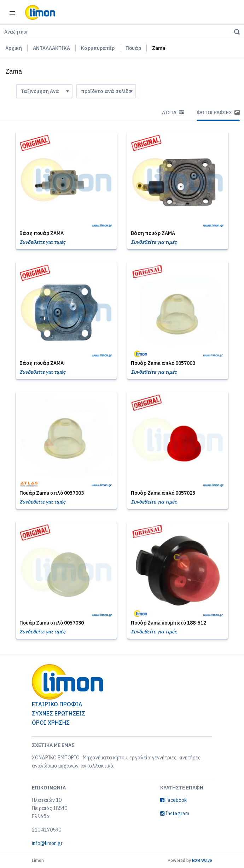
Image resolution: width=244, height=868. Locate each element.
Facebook (173, 800)
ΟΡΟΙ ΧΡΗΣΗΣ (51, 723)
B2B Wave (202, 860)
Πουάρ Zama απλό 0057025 (163, 493)
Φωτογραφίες (218, 113)
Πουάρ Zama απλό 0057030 (52, 623)
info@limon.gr (47, 843)
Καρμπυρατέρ (98, 48)
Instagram (175, 814)
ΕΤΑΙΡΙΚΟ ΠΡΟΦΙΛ (57, 704)
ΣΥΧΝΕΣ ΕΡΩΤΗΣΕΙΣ (59, 713)
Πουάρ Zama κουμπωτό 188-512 (169, 623)
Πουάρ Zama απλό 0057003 (163, 363)
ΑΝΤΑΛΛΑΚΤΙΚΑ (51, 48)
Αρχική (14, 48)
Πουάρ (133, 48)
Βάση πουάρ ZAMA (42, 233)
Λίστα (173, 113)
